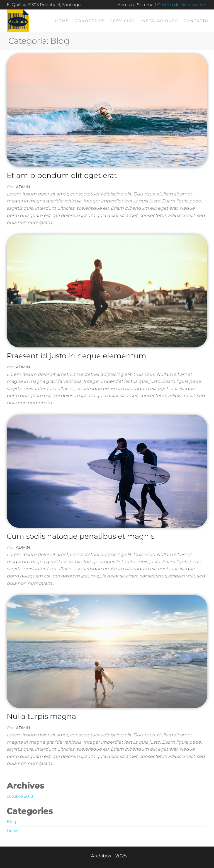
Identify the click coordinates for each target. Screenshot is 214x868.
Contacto (196, 21)
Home (62, 21)
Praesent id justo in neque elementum (76, 356)
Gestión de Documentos (182, 5)
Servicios (123, 21)
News (12, 831)
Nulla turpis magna (41, 716)
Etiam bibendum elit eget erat (62, 175)
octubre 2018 (20, 796)
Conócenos (90, 21)
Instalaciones (159, 21)
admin (23, 187)
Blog (11, 822)
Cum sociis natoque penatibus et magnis (81, 536)
